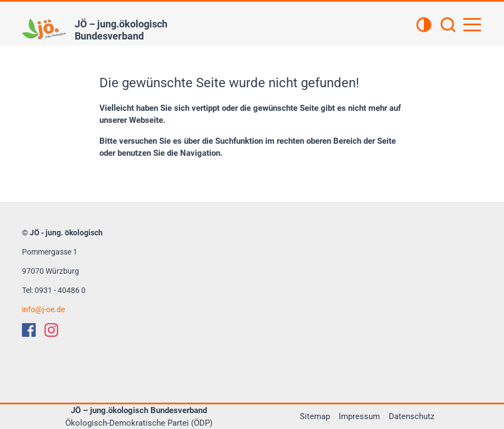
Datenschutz (411, 416)
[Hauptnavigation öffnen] (472, 25)
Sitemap (315, 416)
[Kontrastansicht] (424, 26)
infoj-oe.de (43, 309)
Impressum (359, 416)
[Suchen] (448, 26)
